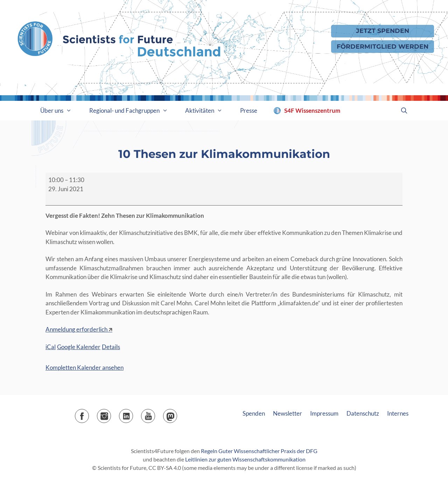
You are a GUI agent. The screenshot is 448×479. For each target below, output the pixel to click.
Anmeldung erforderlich (76, 329)
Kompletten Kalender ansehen (85, 367)
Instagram (111, 414)
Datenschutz (363, 413)
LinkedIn (133, 414)
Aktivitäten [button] (208, 111)
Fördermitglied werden (383, 46)
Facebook (89, 414)
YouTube (155, 414)
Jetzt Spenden (383, 31)
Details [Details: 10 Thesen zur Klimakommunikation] (111, 347)
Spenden (254, 413)
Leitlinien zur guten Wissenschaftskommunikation (245, 459)
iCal (51, 347)
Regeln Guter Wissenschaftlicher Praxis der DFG (259, 451)
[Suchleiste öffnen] (404, 111)
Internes (398, 413)
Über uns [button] (60, 111)
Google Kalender (79, 347)
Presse (249, 110)
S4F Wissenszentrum (312, 110)
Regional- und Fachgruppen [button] (133, 111)
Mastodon (177, 414)
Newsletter (288, 413)
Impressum (324, 413)
